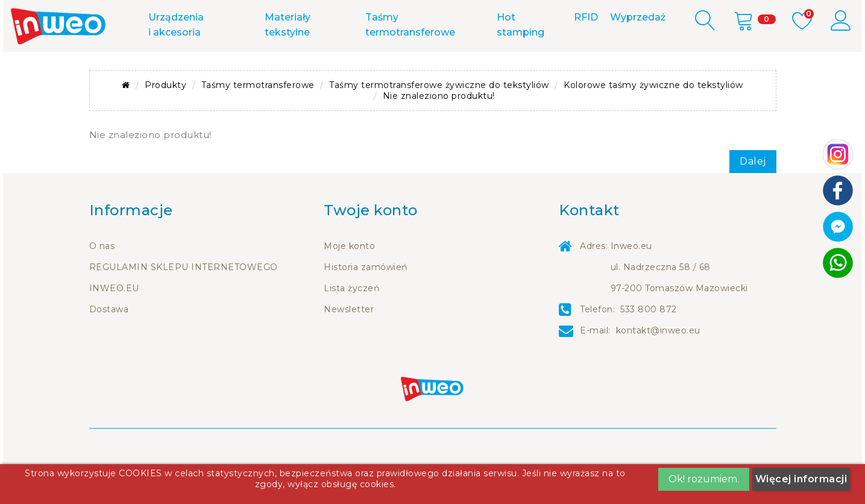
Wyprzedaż (638, 52)
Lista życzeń (351, 323)
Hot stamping (521, 59)
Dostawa (109, 344)
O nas (102, 280)
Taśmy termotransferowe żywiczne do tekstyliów (439, 119)
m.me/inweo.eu (456, 17)
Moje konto (349, 280)
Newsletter (349, 344)
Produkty (165, 119)
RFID (586, 52)
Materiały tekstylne (288, 59)
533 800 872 (353, 17)
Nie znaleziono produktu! (439, 130)
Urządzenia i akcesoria (176, 59)
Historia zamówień (366, 301)
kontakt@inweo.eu (658, 365)
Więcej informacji (801, 479)
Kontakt (263, 17)
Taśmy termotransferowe (410, 59)
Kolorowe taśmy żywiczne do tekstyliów (653, 119)
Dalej (753, 196)
